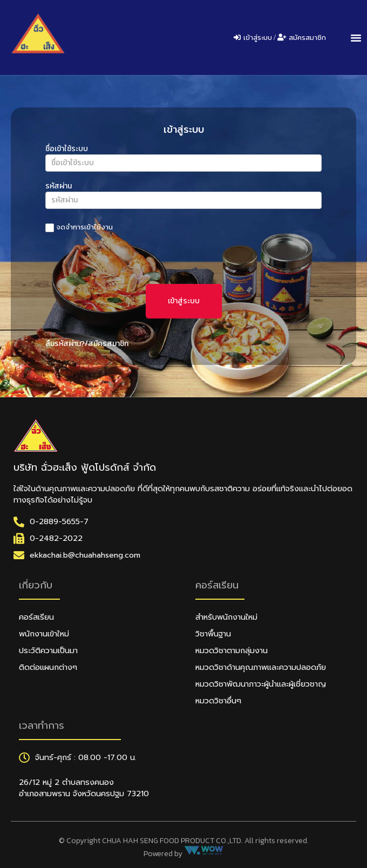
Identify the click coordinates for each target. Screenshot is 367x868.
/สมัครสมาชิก (107, 344)
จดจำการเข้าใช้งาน (79, 228)
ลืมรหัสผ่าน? (65, 344)
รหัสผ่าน (59, 187)
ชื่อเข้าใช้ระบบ (67, 150)
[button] (356, 38)
